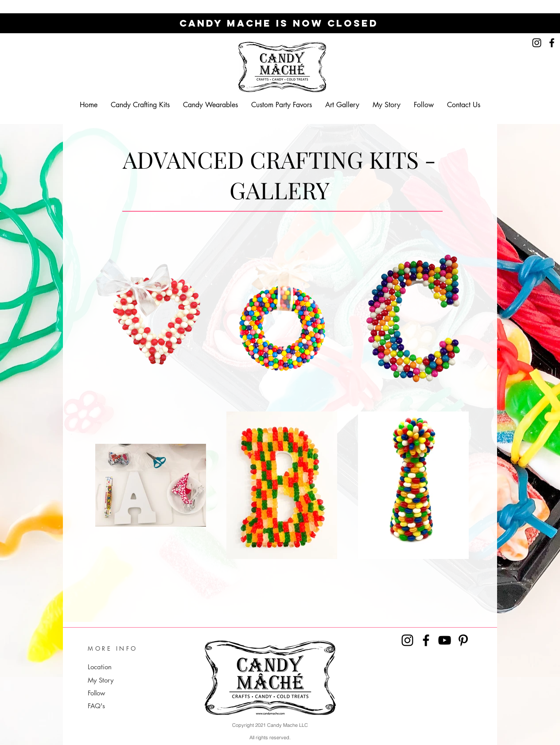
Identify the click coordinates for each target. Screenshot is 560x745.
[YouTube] (445, 640)
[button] (140, 105)
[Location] (121, 667)
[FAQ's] (128, 706)
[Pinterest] (463, 640)
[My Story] (128, 680)
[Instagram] (537, 43)
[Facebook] (552, 43)
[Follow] (128, 693)
